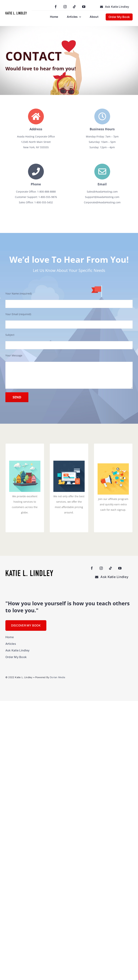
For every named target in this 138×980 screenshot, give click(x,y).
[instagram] (65, 7)
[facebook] (56, 7)
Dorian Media (57, 677)
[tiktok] (74, 7)
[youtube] (84, 7)
